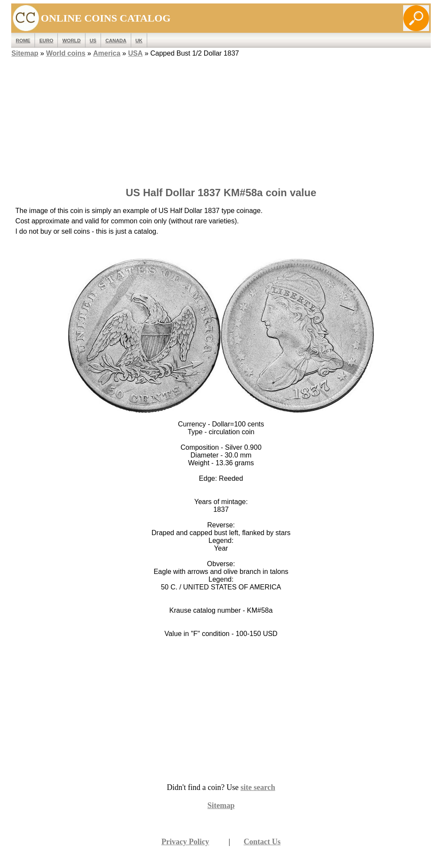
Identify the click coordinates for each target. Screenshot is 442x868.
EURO (46, 41)
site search (258, 787)
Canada (116, 41)
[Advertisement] (221, 119)
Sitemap (25, 53)
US (93, 41)
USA (136, 53)
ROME (23, 41)
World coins (66, 53)
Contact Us (262, 842)
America (107, 53)
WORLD (71, 41)
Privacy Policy (185, 842)
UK (139, 41)
